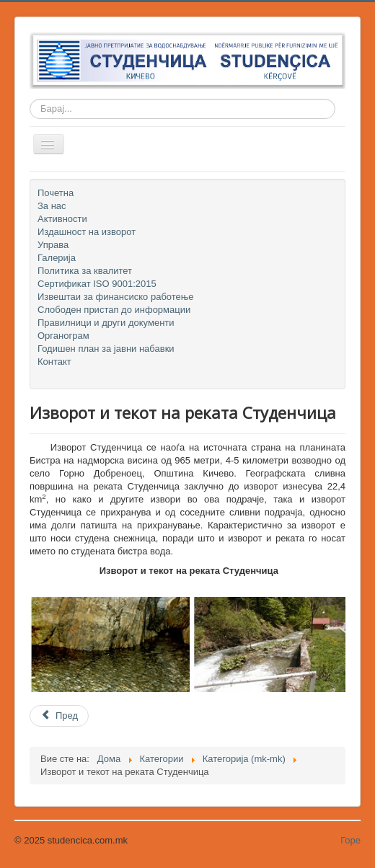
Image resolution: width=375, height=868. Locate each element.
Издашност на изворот (87, 232)
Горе (350, 840)
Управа (53, 245)
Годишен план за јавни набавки (106, 349)
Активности (62, 219)
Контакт (54, 362)
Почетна (56, 193)
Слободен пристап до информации (114, 310)
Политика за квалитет (85, 271)
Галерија (57, 258)
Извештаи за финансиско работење (116, 297)
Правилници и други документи (106, 323)
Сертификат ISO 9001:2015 (97, 284)
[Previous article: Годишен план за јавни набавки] (59, 716)
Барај (30, 109)
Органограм (63, 336)
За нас (52, 206)
